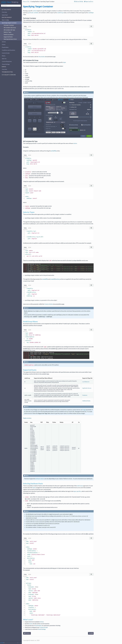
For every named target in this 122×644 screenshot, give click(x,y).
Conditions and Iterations (8, 50)
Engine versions (27, 418)
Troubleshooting (7, 72)
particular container (33, 13)
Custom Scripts (6, 53)
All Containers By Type (9, 30)
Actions (4, 42)
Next (91, 633)
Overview (4, 12)
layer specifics (77, 491)
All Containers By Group (10, 28)
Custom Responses (7, 61)
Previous (27, 633)
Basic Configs (5, 20)
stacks (75, 143)
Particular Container (9, 25)
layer (64, 62)
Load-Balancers (86, 382)
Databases (85, 395)
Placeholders (5, 47)
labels (34, 488)
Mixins (4, 56)
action (35, 11)
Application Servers (87, 388)
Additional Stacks (86, 401)
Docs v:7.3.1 (26, 2)
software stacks (40, 479)
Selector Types (8, 32)
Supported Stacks (8, 37)
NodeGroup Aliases (9, 35)
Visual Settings (6, 64)
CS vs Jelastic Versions (9, 75)
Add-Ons (4, 59)
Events (4, 45)
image (84, 410)
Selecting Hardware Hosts (10, 39)
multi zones (80, 486)
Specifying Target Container (9, 23)
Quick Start (5, 15)
